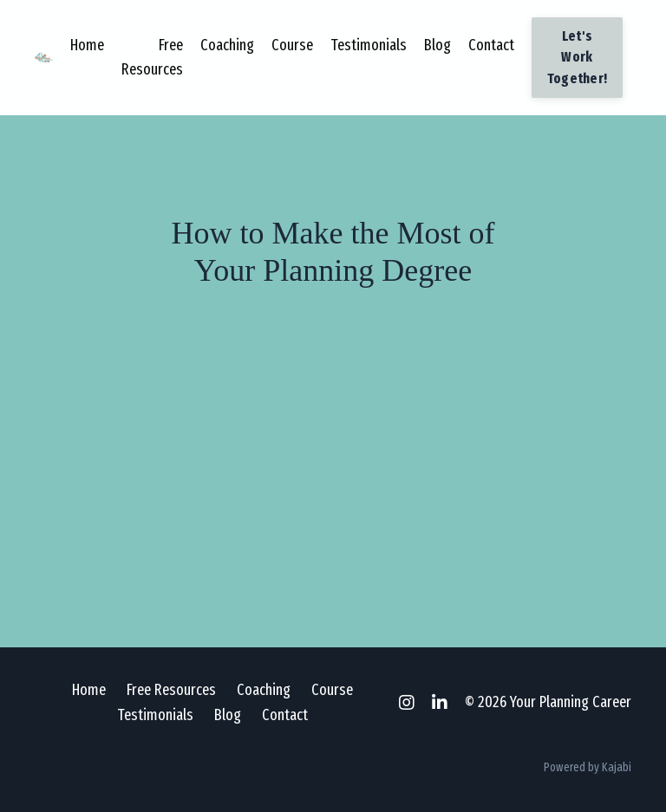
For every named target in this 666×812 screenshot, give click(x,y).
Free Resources (152, 58)
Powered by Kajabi (588, 767)
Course (292, 45)
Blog (437, 45)
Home (87, 45)
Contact (491, 45)
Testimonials (369, 45)
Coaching (227, 45)
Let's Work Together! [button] (577, 57)
